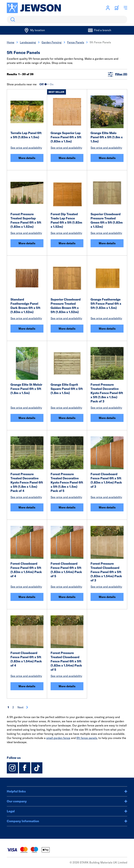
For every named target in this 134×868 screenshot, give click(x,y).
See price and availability (26, 148)
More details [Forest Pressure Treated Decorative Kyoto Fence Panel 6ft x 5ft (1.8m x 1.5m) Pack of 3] (107, 418)
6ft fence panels (87, 738)
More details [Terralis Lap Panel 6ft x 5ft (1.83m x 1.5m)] (27, 158)
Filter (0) (118, 74)
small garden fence (58, 738)
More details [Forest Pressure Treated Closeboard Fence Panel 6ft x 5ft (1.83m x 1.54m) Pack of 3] (107, 597)
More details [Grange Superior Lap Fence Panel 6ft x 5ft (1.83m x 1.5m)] (67, 158)
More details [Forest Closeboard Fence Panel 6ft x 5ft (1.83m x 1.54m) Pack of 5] (67, 597)
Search (12, 20)
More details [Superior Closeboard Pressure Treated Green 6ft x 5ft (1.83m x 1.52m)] (107, 243)
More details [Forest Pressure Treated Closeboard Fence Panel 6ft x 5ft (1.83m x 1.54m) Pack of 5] (67, 686)
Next (23, 707)
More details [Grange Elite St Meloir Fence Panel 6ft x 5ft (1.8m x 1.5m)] (27, 418)
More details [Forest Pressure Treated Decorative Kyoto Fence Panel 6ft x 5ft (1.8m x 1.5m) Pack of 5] (67, 507)
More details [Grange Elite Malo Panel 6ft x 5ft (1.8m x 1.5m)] (107, 158)
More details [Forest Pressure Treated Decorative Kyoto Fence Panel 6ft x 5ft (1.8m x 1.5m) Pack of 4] (27, 507)
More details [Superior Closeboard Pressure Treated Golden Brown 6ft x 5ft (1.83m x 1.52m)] (67, 329)
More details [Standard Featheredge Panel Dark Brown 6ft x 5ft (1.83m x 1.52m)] (27, 329)
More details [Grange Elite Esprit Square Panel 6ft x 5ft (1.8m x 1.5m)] (67, 418)
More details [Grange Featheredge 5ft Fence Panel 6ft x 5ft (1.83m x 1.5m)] (107, 329)
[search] (67, 20)
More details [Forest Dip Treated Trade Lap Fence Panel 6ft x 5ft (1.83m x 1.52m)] (67, 243)
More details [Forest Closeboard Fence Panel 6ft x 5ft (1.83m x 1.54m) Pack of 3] (107, 507)
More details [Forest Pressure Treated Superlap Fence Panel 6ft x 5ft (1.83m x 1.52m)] (27, 243)
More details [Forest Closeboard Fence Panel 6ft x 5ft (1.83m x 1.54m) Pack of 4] (27, 597)
